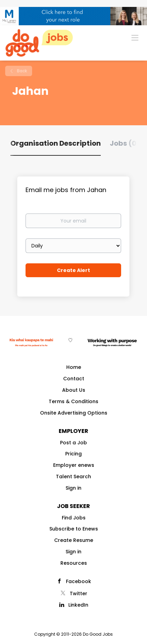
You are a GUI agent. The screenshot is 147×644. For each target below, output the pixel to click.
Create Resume (74, 540)
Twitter (79, 593)
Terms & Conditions (73, 401)
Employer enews (74, 465)
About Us (74, 390)
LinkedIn (78, 605)
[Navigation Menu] (135, 37)
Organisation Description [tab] (56, 143)
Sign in (73, 488)
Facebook (79, 581)
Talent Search (73, 477)
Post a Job (73, 443)
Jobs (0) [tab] (125, 143)
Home (74, 367)
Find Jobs (74, 518)
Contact (74, 379)
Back (21, 71)
